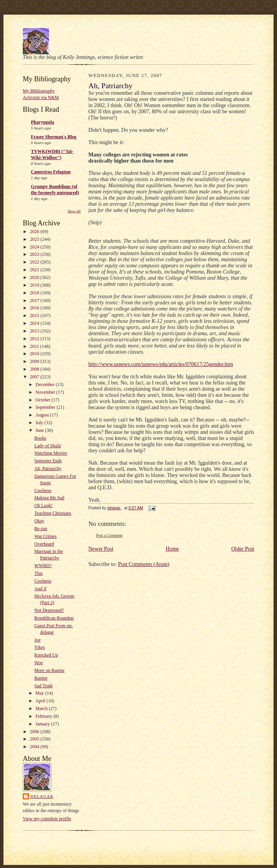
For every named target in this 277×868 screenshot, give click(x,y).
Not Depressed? (49, 610)
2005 (35, 739)
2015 (35, 316)
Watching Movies (51, 453)
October (44, 400)
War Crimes (46, 536)
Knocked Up (46, 655)
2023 (35, 254)
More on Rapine (49, 670)
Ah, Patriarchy (48, 468)
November (46, 392)
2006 (35, 732)
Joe (37, 640)
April (41, 701)
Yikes (40, 647)
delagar (42, 796)
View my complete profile (47, 819)
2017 (35, 301)
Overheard (44, 544)
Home (172, 549)
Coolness (43, 490)
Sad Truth (43, 686)
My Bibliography (39, 91)
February (44, 716)
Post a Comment (109, 535)
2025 (35, 239)
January (43, 724)
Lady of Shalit (48, 446)
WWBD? (43, 566)
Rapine (41, 678)
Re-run (41, 529)
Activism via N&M (41, 97)
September (46, 407)
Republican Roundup (54, 618)
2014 (35, 323)
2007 (35, 377)
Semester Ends (48, 461)
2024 (35, 247)
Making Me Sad (49, 498)
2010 (35, 354)
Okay (39, 521)
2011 (35, 346)
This (38, 573)
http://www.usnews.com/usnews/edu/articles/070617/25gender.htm (161, 364)
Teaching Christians (53, 513)
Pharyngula (42, 122)
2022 (35, 262)
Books (40, 438)
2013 (35, 331)
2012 (35, 339)
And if (40, 589)
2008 (35, 369)
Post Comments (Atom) (144, 564)
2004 (35, 747)
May (40, 693)
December (46, 384)
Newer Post (101, 549)
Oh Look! (43, 505)
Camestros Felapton (51, 172)
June (40, 430)
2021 (35, 270)
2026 (35, 232)
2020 (35, 277)
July (40, 423)
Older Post (243, 549)
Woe (39, 663)
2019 (35, 285)
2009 (35, 361)
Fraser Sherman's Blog (54, 137)
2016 (35, 308)
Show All (74, 211)
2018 (35, 293)
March (42, 709)
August (43, 415)
